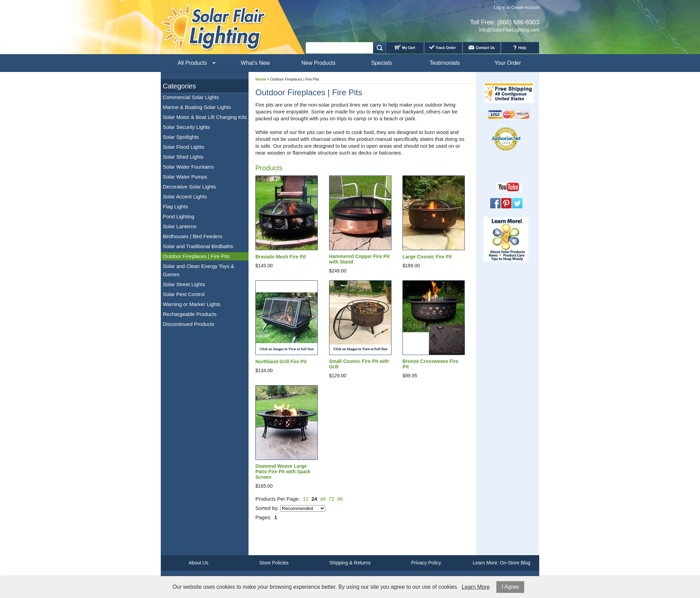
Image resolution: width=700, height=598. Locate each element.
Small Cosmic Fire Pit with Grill (359, 364)
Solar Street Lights (184, 284)
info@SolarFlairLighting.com (509, 30)
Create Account (525, 8)
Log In (500, 8)
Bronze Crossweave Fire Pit (430, 364)
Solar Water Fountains (188, 167)
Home (261, 79)
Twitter (517, 203)
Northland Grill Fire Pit (281, 362)
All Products (192, 63)
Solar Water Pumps (185, 177)
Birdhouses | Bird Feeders (192, 236)
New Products (318, 63)
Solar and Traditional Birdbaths (198, 246)
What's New (256, 63)
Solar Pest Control (184, 294)
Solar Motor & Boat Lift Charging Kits (205, 117)
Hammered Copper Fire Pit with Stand (359, 259)
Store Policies (274, 563)
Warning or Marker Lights (192, 304)
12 (306, 499)
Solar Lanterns (180, 226)
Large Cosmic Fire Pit (427, 257)
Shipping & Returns (350, 563)
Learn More (476, 587)
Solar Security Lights (186, 127)
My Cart (405, 48)
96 (340, 499)
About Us (198, 563)
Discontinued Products (189, 324)
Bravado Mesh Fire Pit (281, 257)
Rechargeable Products (190, 314)
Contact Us (482, 48)
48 (323, 499)
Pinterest (506, 203)
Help (520, 48)
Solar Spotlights (181, 137)
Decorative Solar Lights (189, 187)
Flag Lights (175, 206)
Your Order (508, 63)
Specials (382, 63)
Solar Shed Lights (183, 157)
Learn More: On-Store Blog (502, 563)
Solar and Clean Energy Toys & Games (198, 270)
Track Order (443, 48)
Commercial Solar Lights (191, 97)
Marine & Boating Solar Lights (197, 107)
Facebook (495, 203)
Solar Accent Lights (185, 197)
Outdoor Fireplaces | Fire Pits (196, 256)
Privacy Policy (426, 563)
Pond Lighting (179, 216)
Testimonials (445, 63)
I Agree (510, 587)
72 (332, 499)
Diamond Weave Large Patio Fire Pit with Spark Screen (283, 472)
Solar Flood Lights (184, 147)
